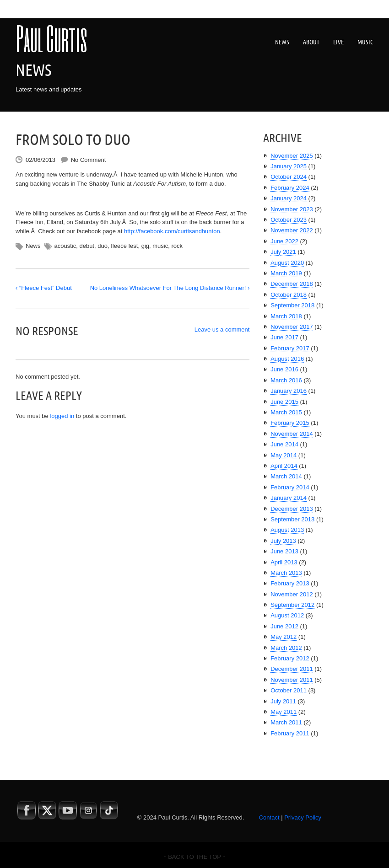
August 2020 (287, 263)
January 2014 (289, 498)
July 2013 (283, 541)
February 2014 (290, 487)
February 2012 (290, 658)
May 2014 (284, 455)
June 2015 (284, 402)
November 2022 (292, 230)
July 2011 (283, 701)
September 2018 (292, 305)
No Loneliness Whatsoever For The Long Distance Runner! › (170, 288)
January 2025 (289, 166)
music (160, 246)
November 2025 (292, 156)
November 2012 (292, 594)
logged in (62, 416)
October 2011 (289, 690)
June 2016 (284, 369)
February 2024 (290, 188)
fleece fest (124, 246)
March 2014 (286, 476)
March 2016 (286, 380)
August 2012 (287, 615)
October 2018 (289, 295)
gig (145, 246)
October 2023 (289, 220)
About (311, 42)
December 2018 (292, 284)
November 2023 (292, 209)
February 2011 (290, 733)
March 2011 (286, 722)
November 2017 (292, 327)
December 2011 (292, 669)
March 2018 (286, 316)
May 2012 (284, 637)
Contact (269, 817)
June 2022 (284, 241)
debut (87, 246)
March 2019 (286, 273)
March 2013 (286, 573)
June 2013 (284, 551)
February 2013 (290, 583)
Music (365, 42)
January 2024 (289, 198)
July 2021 (283, 252)
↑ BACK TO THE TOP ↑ (194, 857)
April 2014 (284, 466)
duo (103, 246)
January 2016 (289, 391)
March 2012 (286, 648)
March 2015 (286, 412)
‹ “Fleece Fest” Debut (44, 288)
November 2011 (292, 680)
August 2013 (287, 530)
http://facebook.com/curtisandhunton (172, 231)
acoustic (65, 246)
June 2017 (284, 337)
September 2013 (292, 519)
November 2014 (292, 434)
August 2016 (287, 359)
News (282, 42)
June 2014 (284, 444)
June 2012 (284, 626)
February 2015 (290, 423)
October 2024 (289, 177)
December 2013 (292, 509)
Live (338, 42)
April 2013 (284, 562)
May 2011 (284, 712)
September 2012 (292, 605)
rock (177, 246)
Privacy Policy (303, 817)
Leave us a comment (222, 330)
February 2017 (290, 348)
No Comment (89, 160)
